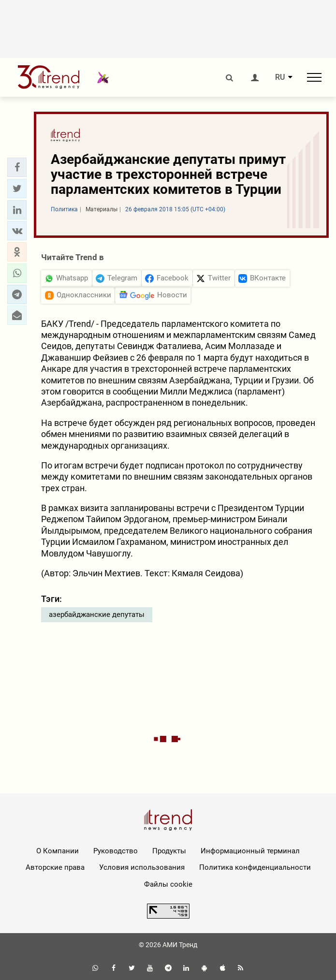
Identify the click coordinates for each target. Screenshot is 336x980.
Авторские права (55, 867)
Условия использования (142, 867)
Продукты (169, 851)
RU (280, 77)
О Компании (58, 851)
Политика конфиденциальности (255, 867)
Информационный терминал (250, 851)
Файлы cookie (168, 884)
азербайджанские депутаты (97, 614)
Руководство (116, 851)
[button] (17, 167)
